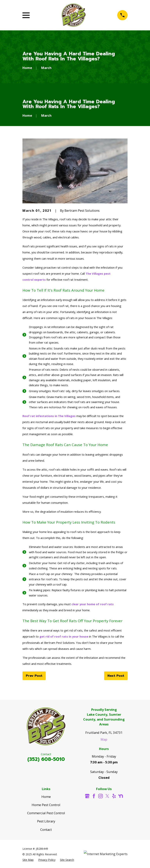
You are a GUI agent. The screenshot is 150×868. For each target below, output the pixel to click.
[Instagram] (100, 796)
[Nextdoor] (121, 796)
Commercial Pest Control (46, 813)
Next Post (116, 676)
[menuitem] (28, 860)
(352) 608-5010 (46, 759)
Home (46, 797)
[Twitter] (107, 796)
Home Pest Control (46, 805)
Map (104, 739)
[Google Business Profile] (87, 796)
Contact (46, 830)
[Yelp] (114, 796)
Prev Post (34, 676)
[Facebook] (94, 796)
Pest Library (46, 821)
